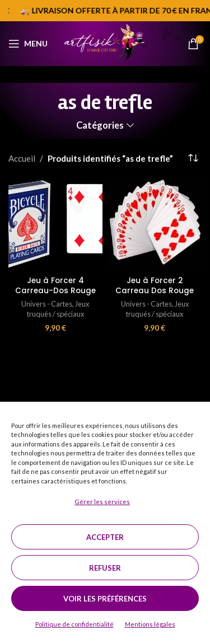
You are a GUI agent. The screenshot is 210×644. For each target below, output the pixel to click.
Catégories (100, 126)
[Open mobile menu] (28, 44)
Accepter (105, 537)
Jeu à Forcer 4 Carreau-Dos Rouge (55, 286)
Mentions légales (150, 624)
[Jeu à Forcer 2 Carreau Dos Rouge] (155, 225)
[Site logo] (105, 43)
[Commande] (193, 158)
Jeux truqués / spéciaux (58, 309)
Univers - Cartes (47, 304)
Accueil (22, 158)
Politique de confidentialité (74, 624)
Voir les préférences (105, 599)
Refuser (105, 568)
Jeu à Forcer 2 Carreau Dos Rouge (155, 286)
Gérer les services (102, 502)
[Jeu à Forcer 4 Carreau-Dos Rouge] (55, 225)
